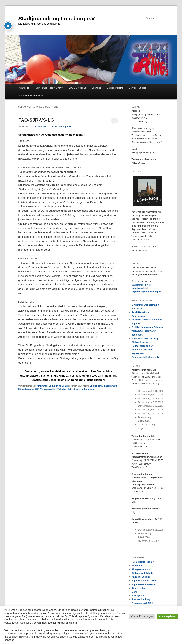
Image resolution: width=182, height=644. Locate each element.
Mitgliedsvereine (115, 88)
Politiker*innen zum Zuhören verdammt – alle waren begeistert (147, 331)
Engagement (111, 386)
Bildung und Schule (59, 386)
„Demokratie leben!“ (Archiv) (49, 88)
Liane (135, 592)
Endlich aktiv (96, 386)
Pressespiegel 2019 (142, 603)
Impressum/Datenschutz (32, 96)
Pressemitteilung (141, 599)
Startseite (24, 88)
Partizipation (138, 596)
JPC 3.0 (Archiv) (78, 88)
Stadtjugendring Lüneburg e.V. (57, 19)
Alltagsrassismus (141, 569)
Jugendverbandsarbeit (144, 584)
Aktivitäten (42, 386)
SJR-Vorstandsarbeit (46, 389)
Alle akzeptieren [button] (167, 616)
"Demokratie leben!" (143, 562)
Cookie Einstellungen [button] (142, 616)
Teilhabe (62, 389)
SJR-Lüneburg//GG (61, 127)
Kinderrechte (139, 588)
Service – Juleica (138, 88)
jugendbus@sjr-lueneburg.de (146, 292)
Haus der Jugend (141, 577)
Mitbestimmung (26, 389)
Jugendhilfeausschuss (144, 580)
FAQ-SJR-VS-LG (36, 120)
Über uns (96, 88)
